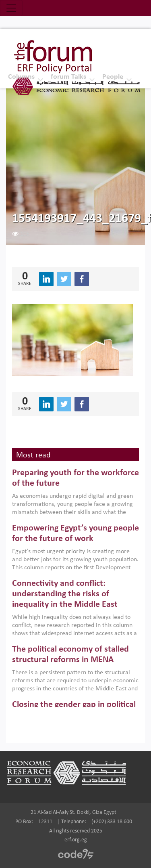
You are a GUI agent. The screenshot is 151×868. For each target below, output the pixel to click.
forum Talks (68, 77)
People (113, 77)
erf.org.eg (76, 840)
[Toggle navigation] (11, 8)
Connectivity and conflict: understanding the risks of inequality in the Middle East (65, 594)
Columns (21, 77)
